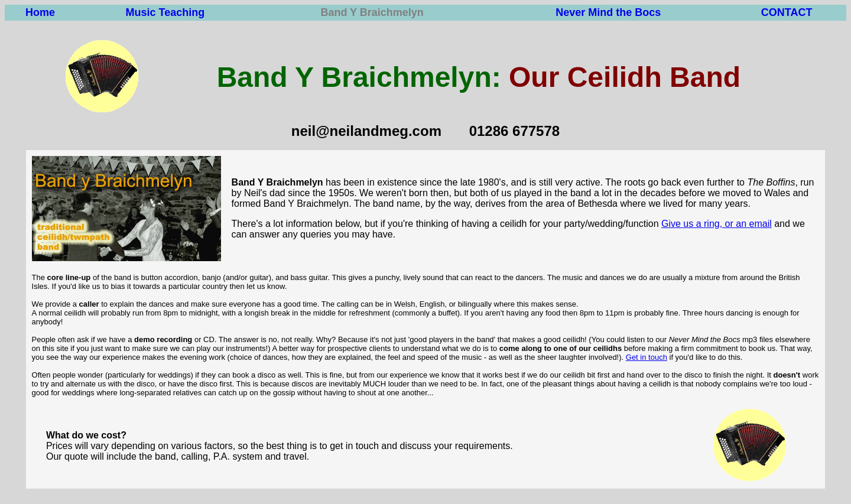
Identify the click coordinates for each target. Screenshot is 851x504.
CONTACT (787, 12)
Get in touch (647, 357)
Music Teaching (165, 12)
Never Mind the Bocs (608, 12)
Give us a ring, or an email (717, 224)
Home (40, 12)
